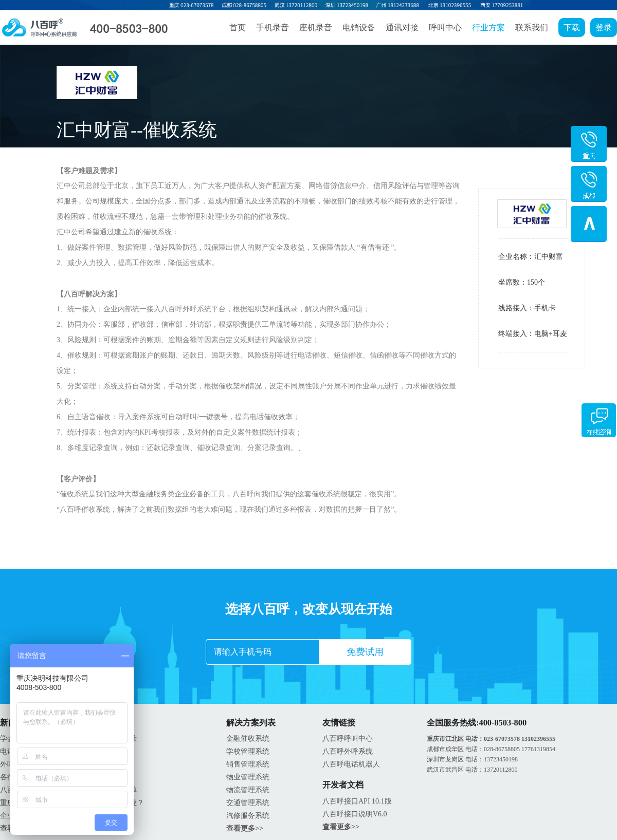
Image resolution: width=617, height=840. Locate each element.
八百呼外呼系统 (348, 751)
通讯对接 (402, 27)
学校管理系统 (248, 751)
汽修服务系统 (248, 816)
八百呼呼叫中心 (348, 739)
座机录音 (316, 27)
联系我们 (532, 27)
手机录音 (273, 27)
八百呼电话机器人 (351, 764)
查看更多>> (245, 828)
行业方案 (488, 27)
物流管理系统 (248, 790)
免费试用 (365, 652)
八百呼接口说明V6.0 (355, 814)
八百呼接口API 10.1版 (357, 801)
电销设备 (359, 27)
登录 (604, 27)
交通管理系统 (248, 803)
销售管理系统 (248, 764)
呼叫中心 (445, 27)
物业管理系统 (248, 777)
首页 (238, 27)
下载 (572, 27)
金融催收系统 (248, 739)
